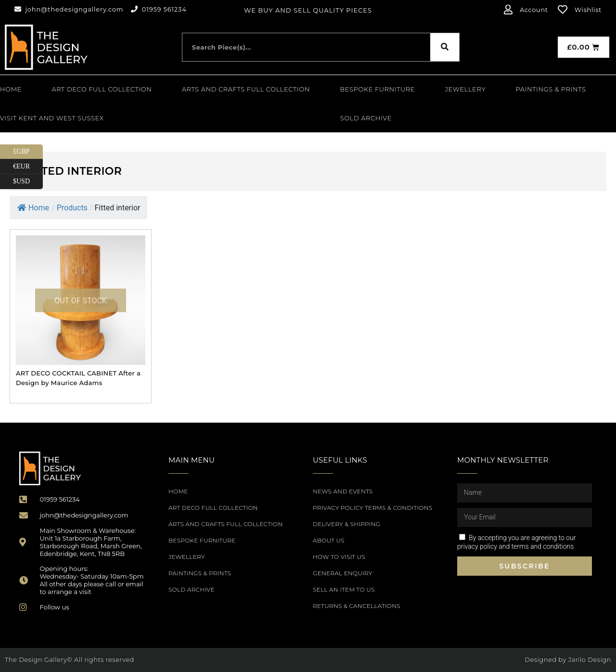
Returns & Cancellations (357, 606)
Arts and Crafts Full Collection (246, 89)
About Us (329, 540)
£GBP (28, 152)
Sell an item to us (344, 589)
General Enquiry (343, 573)
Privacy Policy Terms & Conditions (372, 508)
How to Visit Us (339, 557)
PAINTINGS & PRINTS (551, 89)
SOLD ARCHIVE (366, 118)
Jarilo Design (590, 659)
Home (11, 89)
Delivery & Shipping (346, 524)
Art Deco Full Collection (102, 89)
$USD (28, 182)
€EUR (28, 167)
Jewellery (465, 89)
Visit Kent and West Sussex (52, 118)
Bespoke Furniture (377, 89)
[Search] (445, 47)
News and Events (343, 491)
